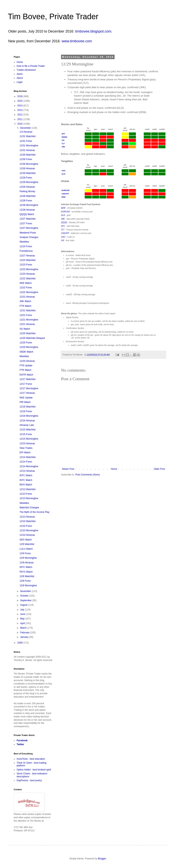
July (23, 610)
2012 (20, 115)
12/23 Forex (26, 265)
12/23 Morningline (29, 269)
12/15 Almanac (27, 444)
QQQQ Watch (27, 214)
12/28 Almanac (27, 210)
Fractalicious (26, 251)
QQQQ (64, 137)
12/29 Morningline (29, 182)
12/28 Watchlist (28, 196)
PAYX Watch (26, 572)
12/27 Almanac (27, 256)
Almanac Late (27, 425)
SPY (63, 134)
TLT (63, 144)
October (25, 596)
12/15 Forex (26, 434)
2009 (20, 643)
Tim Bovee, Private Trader (53, 16)
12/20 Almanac (27, 361)
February (25, 633)
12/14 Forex (26, 462)
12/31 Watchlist (28, 136)
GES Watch (26, 540)
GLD (63, 174)
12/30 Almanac (27, 168)
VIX (63, 140)
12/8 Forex (25, 581)
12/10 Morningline (29, 530)
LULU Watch (26, 549)
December (26, 128)
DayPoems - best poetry (29, 780)
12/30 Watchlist (28, 155)
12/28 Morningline (29, 205)
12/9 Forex (25, 553)
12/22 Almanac (27, 297)
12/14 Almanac (27, 471)
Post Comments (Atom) (88, 475)
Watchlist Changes (29, 508)
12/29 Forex (26, 178)
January (25, 637)
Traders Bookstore (26, 70)
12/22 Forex (26, 288)
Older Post (159, 469)
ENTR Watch (26, 375)
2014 (20, 106)
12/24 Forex (26, 246)
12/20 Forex (26, 343)
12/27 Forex (26, 224)
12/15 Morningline (29, 439)
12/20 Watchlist (28, 333)
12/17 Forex (26, 384)
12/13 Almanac (27, 517)
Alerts (20, 74)
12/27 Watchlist (28, 219)
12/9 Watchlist (27, 544)
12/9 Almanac (27, 563)
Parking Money (27, 191)
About (20, 78)
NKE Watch (26, 283)
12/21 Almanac (27, 324)
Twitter (20, 744)
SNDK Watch (26, 352)
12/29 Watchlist (28, 173)
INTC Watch (26, 475)
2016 (20, 96)
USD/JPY (65, 194)
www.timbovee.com (77, 41)
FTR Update (26, 366)
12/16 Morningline (29, 416)
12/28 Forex (26, 201)
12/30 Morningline (29, 164)
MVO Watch (26, 485)
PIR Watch (25, 402)
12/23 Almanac (27, 274)
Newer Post (68, 469)
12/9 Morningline (28, 558)
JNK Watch (25, 301)
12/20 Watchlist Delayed (32, 338)
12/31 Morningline (29, 146)
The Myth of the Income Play (35, 512)
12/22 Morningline (29, 292)
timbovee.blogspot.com (93, 31)
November (26, 591)
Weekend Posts (28, 233)
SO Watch (25, 329)
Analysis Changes (29, 237)
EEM (64, 197)
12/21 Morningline (29, 320)
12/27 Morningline (29, 228)
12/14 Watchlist (28, 457)
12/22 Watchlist (28, 279)
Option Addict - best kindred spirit (34, 770)
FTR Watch (25, 306)
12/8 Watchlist (27, 576)
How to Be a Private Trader (31, 66)
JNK (63, 147)
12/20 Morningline (29, 347)
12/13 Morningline (29, 498)
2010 (20, 124)
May (23, 619)
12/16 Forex (26, 411)
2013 (20, 110)
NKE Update (26, 398)
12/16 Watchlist (28, 407)
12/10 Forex (26, 526)
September (26, 600)
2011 (20, 119)
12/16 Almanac (27, 421)
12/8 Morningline (28, 586)
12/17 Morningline (29, 388)
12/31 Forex (26, 141)
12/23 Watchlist (28, 260)
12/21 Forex (26, 315)
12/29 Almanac (27, 187)
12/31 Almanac (27, 150)
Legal (19, 82)
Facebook (22, 740)
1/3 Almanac (26, 132)
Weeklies (24, 242)
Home (114, 469)
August (24, 605)
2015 (20, 101)
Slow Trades (26, 448)
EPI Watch (25, 453)
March (24, 628)
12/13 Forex (26, 494)
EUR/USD (66, 190)
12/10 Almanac (27, 535)
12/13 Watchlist (28, 489)
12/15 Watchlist (28, 430)
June (23, 614)
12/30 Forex (26, 159)
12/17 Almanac (27, 393)
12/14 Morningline (29, 466)
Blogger (102, 859)
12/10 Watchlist (28, 521)
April (23, 623)
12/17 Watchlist (28, 379)
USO (64, 171)
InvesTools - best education (31, 759)
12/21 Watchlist (28, 310)
